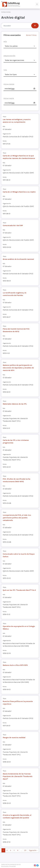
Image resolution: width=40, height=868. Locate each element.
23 (25, 850)
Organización (7, 134)
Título (4, 117)
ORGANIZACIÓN (9, 56)
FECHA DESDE (9, 84)
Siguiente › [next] (33, 850)
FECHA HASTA (9, 99)
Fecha (5, 141)
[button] (37, 4)
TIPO (5, 70)
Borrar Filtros (31, 35)
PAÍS (5, 42)
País (4, 126)
